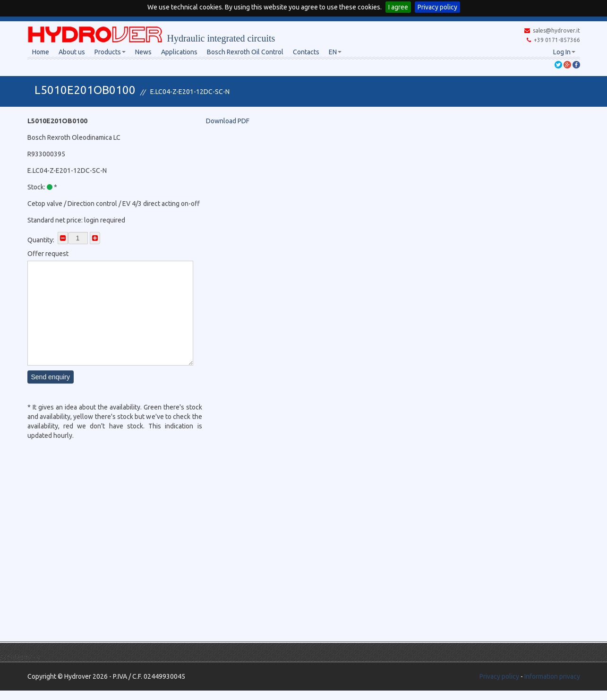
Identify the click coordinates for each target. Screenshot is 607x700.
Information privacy (552, 676)
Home (41, 52)
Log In (564, 52)
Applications (179, 52)
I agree (398, 7)
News (143, 52)
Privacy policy (437, 7)
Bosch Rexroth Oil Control (245, 52)
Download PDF (228, 121)
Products (110, 52)
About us (72, 52)
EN (335, 52)
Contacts (306, 52)
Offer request (48, 254)
